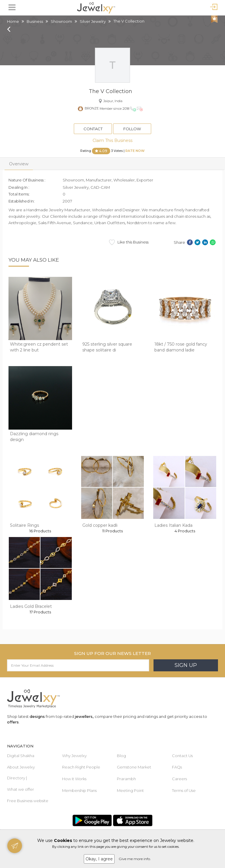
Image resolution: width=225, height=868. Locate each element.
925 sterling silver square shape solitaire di (107, 347)
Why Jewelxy (74, 756)
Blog (121, 756)
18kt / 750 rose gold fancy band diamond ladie (181, 347)
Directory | (17, 778)
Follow (132, 129)
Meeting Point (130, 790)
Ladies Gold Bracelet (31, 606)
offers (13, 722)
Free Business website (28, 801)
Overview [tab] (19, 164)
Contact (93, 129)
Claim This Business (112, 140)
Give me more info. (135, 859)
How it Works (74, 779)
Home (13, 21)
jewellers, (84, 716)
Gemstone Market (134, 767)
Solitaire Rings (24, 525)
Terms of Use (184, 790)
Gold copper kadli (100, 525)
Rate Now (135, 151)
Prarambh (126, 779)
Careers (179, 779)
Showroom (61, 21)
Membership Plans (79, 790)
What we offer (21, 789)
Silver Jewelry (93, 21)
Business (35, 21)
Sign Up (186, 665)
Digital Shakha (21, 756)
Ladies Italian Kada (173, 525)
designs (37, 716)
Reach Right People (81, 767)
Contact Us (182, 756)
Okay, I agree (99, 859)
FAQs (177, 767)
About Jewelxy (21, 767)
